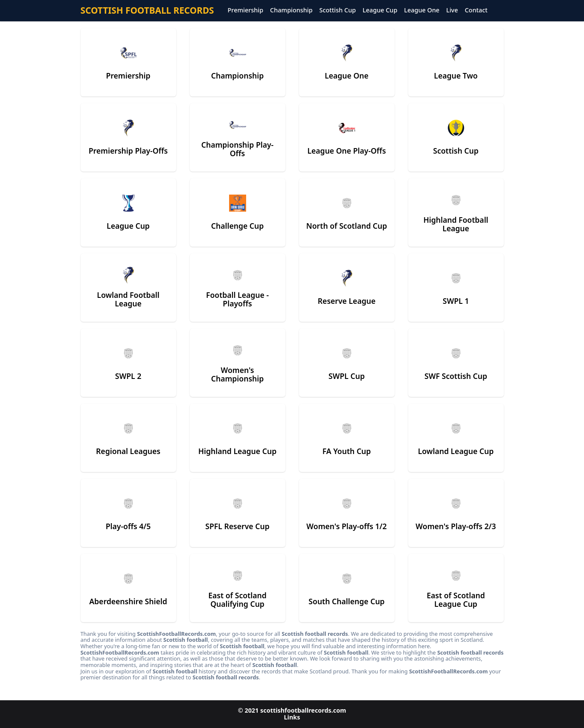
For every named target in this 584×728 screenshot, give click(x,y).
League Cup (380, 10)
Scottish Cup (338, 10)
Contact (476, 10)
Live (452, 10)
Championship (291, 10)
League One (422, 10)
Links (292, 717)
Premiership (246, 10)
